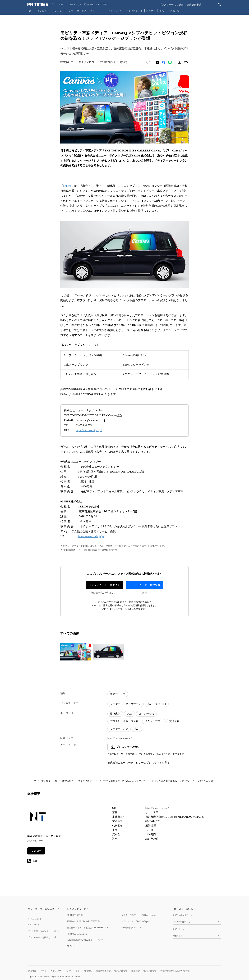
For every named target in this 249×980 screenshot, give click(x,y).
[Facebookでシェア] (164, 62)
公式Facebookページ (183, 915)
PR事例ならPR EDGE (131, 928)
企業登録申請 (194, 5)
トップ (33, 781)
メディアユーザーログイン (104, 585)
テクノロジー (42, 11)
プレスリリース (49, 781)
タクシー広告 (146, 714)
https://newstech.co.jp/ (157, 808)
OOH (129, 714)
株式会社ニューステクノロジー (78, 781)
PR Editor (71, 946)
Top (29, 11)
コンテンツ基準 (72, 971)
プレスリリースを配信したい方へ (43, 937)
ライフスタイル (134, 11)
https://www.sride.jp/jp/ (91, 536)
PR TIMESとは (34, 919)
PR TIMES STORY (75, 915)
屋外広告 (115, 714)
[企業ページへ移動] (38, 818)
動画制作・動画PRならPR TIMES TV (84, 921)
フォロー (36, 851)
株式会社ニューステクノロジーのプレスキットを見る (139, 763)
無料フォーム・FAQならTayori (136, 921)
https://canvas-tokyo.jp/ (89, 430)
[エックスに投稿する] (158, 62)
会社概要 (32, 971)
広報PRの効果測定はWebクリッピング (85, 940)
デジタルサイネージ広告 (124, 721)
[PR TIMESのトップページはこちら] (67, 4)
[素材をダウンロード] (180, 62)
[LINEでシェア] (170, 62)
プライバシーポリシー (50, 971)
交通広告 (174, 721)
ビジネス (151, 11)
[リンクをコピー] (186, 62)
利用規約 (88, 971)
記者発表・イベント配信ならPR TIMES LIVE (87, 928)
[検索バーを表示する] (220, 5)
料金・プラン (34, 925)
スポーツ (175, 11)
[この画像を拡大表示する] (76, 652)
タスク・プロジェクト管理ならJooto (138, 915)
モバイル (58, 11)
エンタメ (81, 11)
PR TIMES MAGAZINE (77, 934)
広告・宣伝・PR (157, 704)
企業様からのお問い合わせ (144, 971)
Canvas (67, 186)
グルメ (163, 11)
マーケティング (119, 729)
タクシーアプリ (154, 721)
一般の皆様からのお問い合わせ (175, 971)
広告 (137, 729)
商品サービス (118, 694)
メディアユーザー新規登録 (145, 585)
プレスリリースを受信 (171, 5)
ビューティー (97, 11)
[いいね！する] (148, 62)
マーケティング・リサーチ (126, 704)
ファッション (115, 11)
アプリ (70, 11)
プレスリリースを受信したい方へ (43, 931)
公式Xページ (179, 929)
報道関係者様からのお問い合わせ (112, 971)
